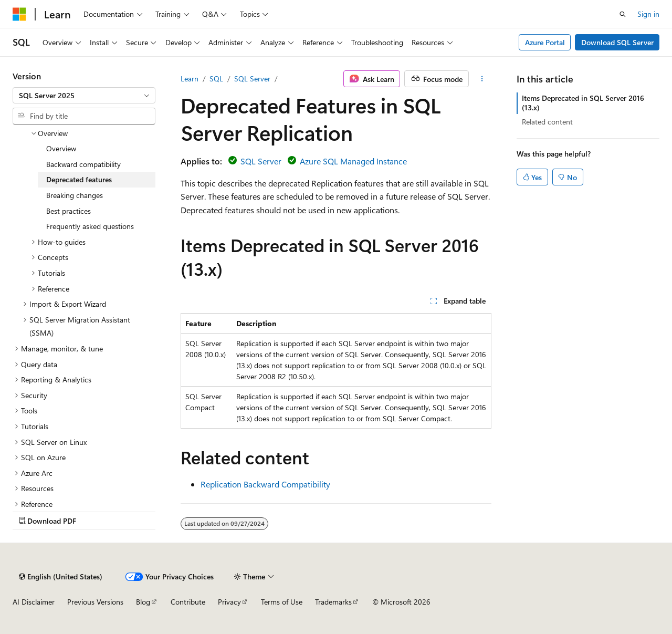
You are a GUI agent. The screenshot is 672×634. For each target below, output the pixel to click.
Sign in (648, 14)
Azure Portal (545, 42)
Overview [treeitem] (61, 148)
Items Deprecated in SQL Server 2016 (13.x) (583, 103)
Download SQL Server (617, 42)
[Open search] (623, 14)
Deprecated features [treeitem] (79, 179)
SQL (216, 79)
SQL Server (252, 79)
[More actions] (482, 79)
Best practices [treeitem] (69, 211)
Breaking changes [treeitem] (75, 195)
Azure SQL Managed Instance (353, 161)
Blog (143, 602)
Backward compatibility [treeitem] (83, 164)
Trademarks (333, 602)
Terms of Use (282, 602)
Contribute (188, 602)
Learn (190, 79)
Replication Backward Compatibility (265, 484)
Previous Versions (95, 602)
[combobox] (84, 96)
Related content (547, 122)
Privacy (229, 602)
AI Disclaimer (34, 602)
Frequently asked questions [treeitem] (90, 226)
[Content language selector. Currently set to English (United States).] (61, 577)
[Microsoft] (19, 14)
